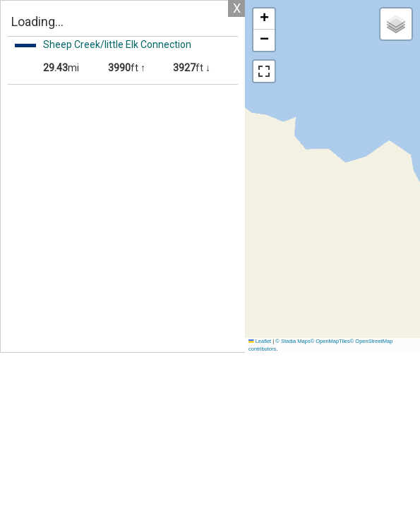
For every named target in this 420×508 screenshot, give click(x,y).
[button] (264, 19)
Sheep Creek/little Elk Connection (117, 44)
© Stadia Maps (293, 341)
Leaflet (260, 341)
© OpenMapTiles (330, 341)
